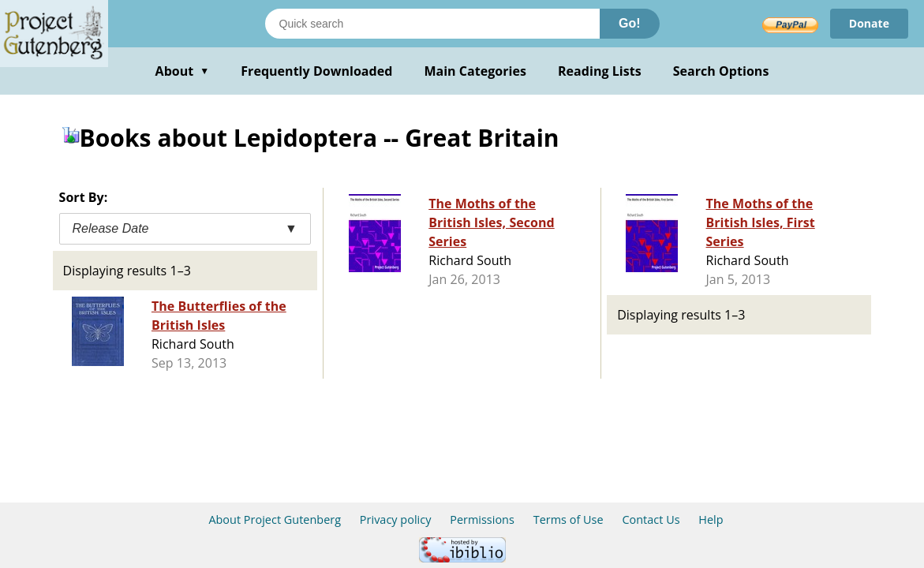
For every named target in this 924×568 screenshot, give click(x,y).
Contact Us (651, 519)
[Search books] (432, 24)
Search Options (721, 71)
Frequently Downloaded (316, 71)
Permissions (482, 519)
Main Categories (475, 71)
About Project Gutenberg (275, 519)
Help (711, 519)
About (183, 71)
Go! (630, 23)
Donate (869, 23)
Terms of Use (569, 519)
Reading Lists (600, 71)
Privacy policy (396, 519)
